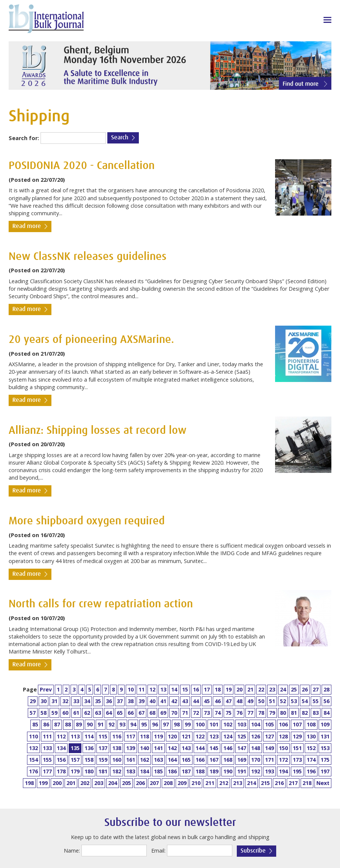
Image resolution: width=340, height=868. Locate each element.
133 (47, 748)
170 (256, 760)
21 (250, 689)
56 (326, 701)
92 (111, 724)
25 (294, 689)
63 (98, 713)
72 (196, 713)
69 (163, 713)
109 (325, 724)
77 (250, 713)
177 (47, 771)
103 (242, 724)
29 (33, 701)
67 (141, 713)
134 (61, 748)
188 (200, 771)
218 (307, 783)
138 (117, 748)
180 (89, 771)
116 (117, 736)
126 (256, 736)
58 (44, 713)
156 (61, 760)
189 (214, 771)
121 (186, 736)
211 (210, 783)
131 (325, 736)
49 (250, 701)
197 (325, 771)
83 (316, 713)
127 (269, 736)
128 (283, 736)
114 (89, 736)
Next (323, 783)
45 (207, 701)
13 (163, 689)
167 (214, 760)
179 (75, 771)
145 (214, 748)
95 (144, 724)
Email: (158, 851)
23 (272, 689)
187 (186, 771)
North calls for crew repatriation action (101, 604)
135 (75, 748)
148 (256, 748)
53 (294, 701)
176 (33, 771)
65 (120, 713)
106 (283, 724)
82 (305, 713)
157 (75, 760)
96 (155, 724)
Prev (46, 689)
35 (98, 701)
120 (172, 736)
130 (311, 736)
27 (316, 689)
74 (218, 713)
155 (47, 760)
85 (35, 724)
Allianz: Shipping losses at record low (98, 431)
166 (200, 760)
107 (297, 724)
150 (283, 748)
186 (172, 771)
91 (101, 724)
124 (228, 736)
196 (311, 771)
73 (207, 713)
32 (65, 701)
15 (185, 689)
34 (87, 701)
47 (229, 701)
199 (43, 783)
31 (54, 701)
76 (239, 713)
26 (305, 689)
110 (33, 736)
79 (272, 713)
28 (326, 689)
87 (57, 724)
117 (131, 736)
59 (54, 713)
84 (326, 713)
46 (218, 701)
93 (122, 724)
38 (131, 701)
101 (214, 724)
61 (76, 713)
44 (196, 701)
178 (61, 771)
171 (269, 760)
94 (133, 724)
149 (269, 748)
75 (229, 713)
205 (126, 783)
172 (283, 760)
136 (89, 748)
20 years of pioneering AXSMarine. (91, 340)
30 (44, 701)
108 (311, 724)
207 (154, 783)
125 (242, 736)
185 (158, 771)
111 (47, 736)
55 (316, 701)
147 (242, 748)
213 (238, 783)
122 (200, 736)
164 (172, 760)
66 (131, 713)
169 (242, 760)
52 (283, 701)
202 (85, 783)
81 (294, 713)
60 (65, 713)
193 (269, 771)
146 (228, 748)
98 (177, 724)
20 (239, 689)
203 (99, 783)
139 (131, 748)
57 (33, 713)
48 (239, 701)
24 (283, 689)
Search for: (24, 138)
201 (71, 783)
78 (261, 713)
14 (174, 689)
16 (196, 689)
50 (261, 701)
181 (103, 771)
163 (158, 760)
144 (200, 748)
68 (152, 713)
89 (79, 724)
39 (141, 701)
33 (76, 701)
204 (113, 783)
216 (279, 783)
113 (75, 736)
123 (214, 736)
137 (103, 748)
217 (293, 783)
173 (297, 760)
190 (228, 771)
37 (120, 701)
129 (297, 736)
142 (172, 748)
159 (103, 760)
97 (166, 724)
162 (144, 760)
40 (152, 701)
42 (174, 701)
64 (109, 713)
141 (158, 748)
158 (89, 760)
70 (174, 713)
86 (46, 724)
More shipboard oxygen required (87, 521)
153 (325, 748)
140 (144, 748)
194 (283, 771)
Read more (27, 226)
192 (256, 771)
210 (196, 783)
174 (311, 760)
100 (200, 724)
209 (182, 783)
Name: (72, 851)
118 (144, 736)
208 (168, 783)
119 (158, 736)
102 (228, 724)
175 (325, 760)
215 (265, 783)
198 (29, 783)
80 (283, 713)
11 (141, 689)
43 (185, 701)
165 (186, 760)
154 (33, 760)
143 (186, 748)
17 (207, 689)
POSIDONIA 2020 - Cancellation (82, 166)
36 (109, 701)
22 (261, 689)
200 (57, 783)
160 (117, 760)
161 (131, 760)
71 (185, 713)
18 (218, 689)
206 (140, 783)
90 (90, 724)
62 (87, 713)
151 (297, 748)
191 (242, 771)
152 (311, 748)
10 (131, 689)
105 (269, 724)
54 (305, 701)
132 (33, 748)
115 (103, 736)
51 (272, 701)
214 (251, 783)
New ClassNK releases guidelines (88, 257)
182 (117, 771)
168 (228, 760)
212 (224, 783)
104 (256, 724)
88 (68, 724)
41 (163, 701)
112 (61, 736)
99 (188, 724)
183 (131, 771)
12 (152, 689)
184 (144, 771)
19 (229, 689)
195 (297, 771)
